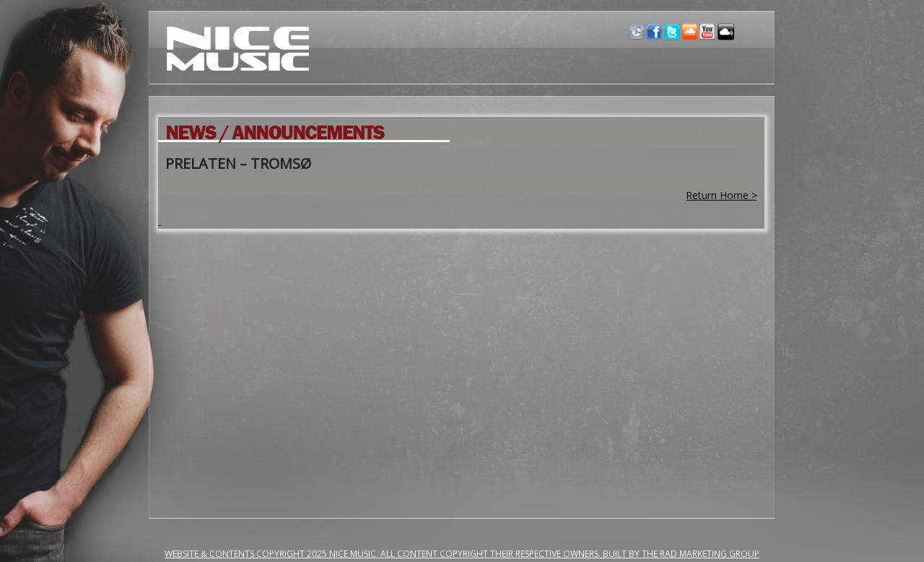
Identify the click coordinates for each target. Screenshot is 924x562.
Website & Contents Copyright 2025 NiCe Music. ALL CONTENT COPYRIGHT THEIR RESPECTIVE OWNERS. (384, 554)
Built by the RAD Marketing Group (681, 554)
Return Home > (722, 195)
